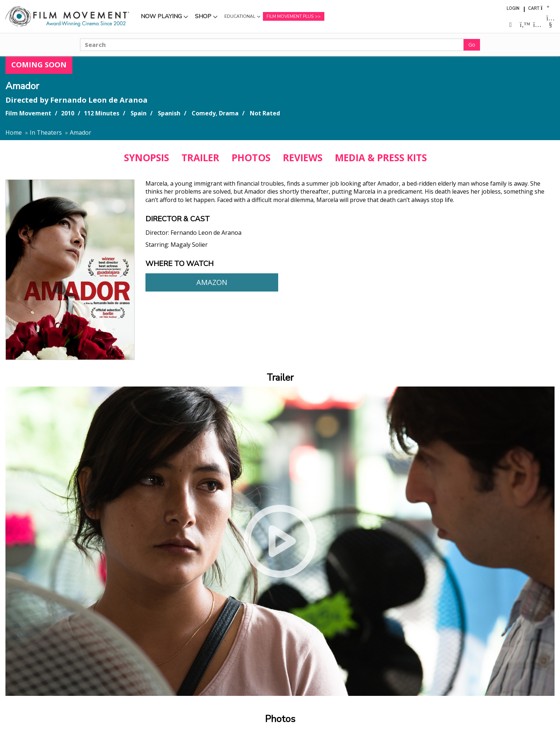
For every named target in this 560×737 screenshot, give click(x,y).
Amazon (212, 282)
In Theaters (46, 132)
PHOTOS (251, 158)
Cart (534, 9)
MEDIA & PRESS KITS (381, 158)
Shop (203, 16)
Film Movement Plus (290, 16)
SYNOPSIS (147, 158)
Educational (240, 16)
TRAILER (200, 158)
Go (472, 45)
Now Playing (161, 16)
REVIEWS (303, 158)
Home (14, 132)
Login (513, 9)
